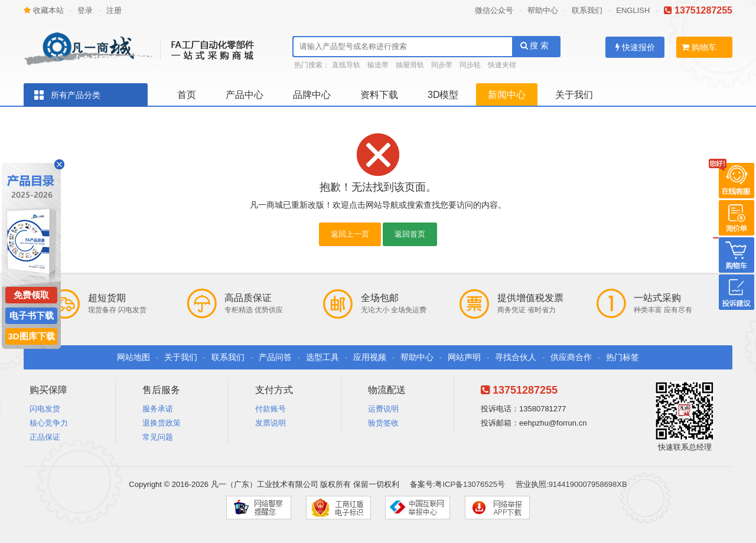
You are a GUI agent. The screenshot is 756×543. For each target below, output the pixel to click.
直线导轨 (346, 65)
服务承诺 (158, 409)
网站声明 (464, 357)
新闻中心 (507, 95)
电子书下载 (32, 315)
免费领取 (31, 295)
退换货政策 (162, 423)
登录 (85, 10)
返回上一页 (350, 234)
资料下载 (379, 95)
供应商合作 (571, 357)
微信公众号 (494, 10)
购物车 (699, 47)
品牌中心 (312, 95)
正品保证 (45, 437)
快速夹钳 (502, 65)
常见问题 (158, 437)
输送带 (378, 65)
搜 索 (535, 45)
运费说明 (383, 409)
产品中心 (245, 95)
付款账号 (271, 409)
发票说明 (271, 423)
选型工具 (322, 357)
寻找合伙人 (516, 357)
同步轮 (470, 65)
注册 (114, 10)
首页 (187, 95)
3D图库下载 (31, 336)
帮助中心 (543, 10)
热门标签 (623, 357)
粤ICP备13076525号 (470, 484)
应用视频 (370, 357)
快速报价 (635, 47)
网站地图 (133, 357)
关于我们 (574, 95)
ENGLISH (633, 10)
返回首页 (410, 234)
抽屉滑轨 (410, 65)
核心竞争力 (49, 423)
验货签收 (383, 423)
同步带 (442, 65)
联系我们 (587, 10)
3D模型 (443, 95)
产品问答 (275, 357)
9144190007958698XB (588, 484)
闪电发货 (45, 409)
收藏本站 (44, 10)
